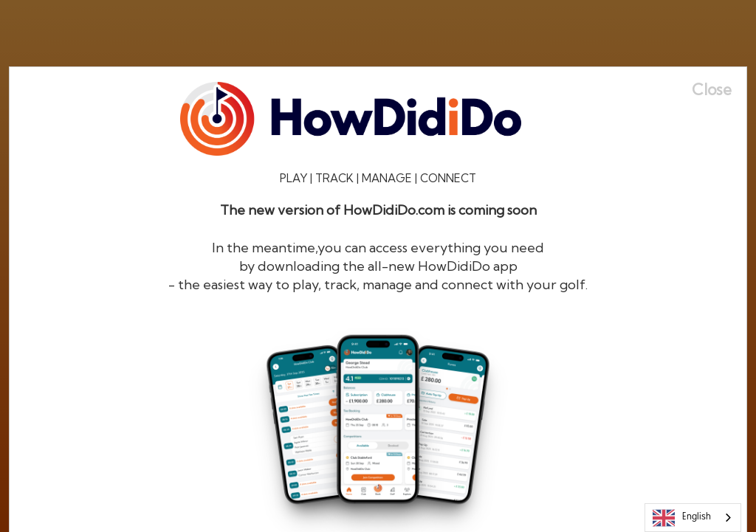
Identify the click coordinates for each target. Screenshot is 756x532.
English (682, 518)
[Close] (719, 90)
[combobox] (693, 518)
